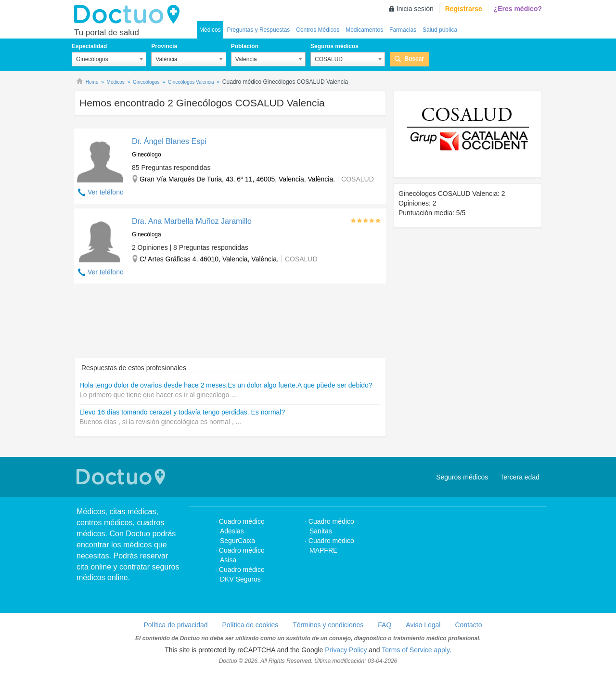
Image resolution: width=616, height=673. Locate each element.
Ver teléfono (106, 192)
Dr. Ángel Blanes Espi (169, 141)
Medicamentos (364, 30)
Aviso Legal (423, 625)
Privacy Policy (346, 650)
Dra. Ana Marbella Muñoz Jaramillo (192, 221)
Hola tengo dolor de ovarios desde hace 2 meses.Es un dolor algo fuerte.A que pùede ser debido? (226, 385)
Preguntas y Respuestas (259, 30)
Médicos (210, 30)
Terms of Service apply (416, 650)
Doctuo (129, 14)
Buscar (414, 59)
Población (245, 46)
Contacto (468, 625)
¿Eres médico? (518, 9)
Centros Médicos (318, 30)
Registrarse (464, 9)
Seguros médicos (334, 46)
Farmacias (403, 30)
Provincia (164, 46)
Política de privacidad (175, 625)
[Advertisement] (230, 325)
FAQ (385, 625)
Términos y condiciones (328, 625)
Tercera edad (520, 477)
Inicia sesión (415, 9)
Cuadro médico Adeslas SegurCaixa (242, 531)
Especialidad (89, 46)
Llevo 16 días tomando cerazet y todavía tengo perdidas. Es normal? (182, 412)
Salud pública (440, 30)
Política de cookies (250, 625)
